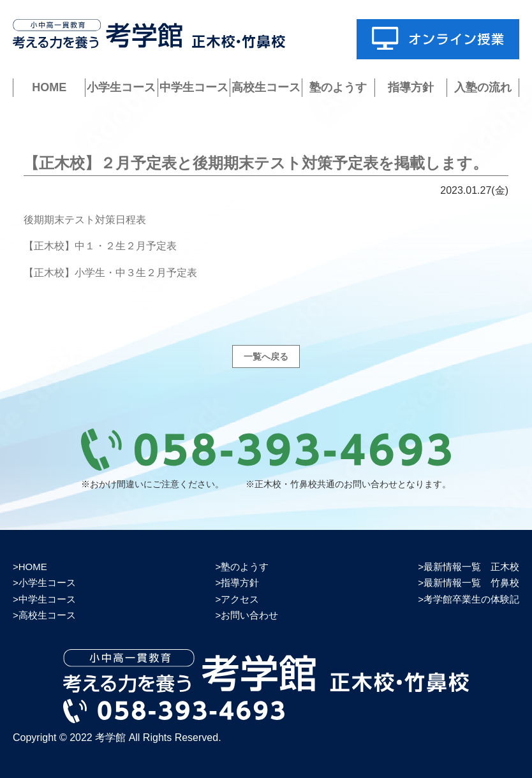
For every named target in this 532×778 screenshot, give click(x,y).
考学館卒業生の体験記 (471, 599)
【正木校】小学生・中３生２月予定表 (110, 273)
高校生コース (266, 87)
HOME (49, 87)
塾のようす (338, 87)
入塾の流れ (483, 87)
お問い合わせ (249, 615)
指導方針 (411, 87)
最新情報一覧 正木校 (471, 567)
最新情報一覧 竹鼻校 (471, 583)
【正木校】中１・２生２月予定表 (100, 246)
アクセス (240, 599)
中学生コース (194, 87)
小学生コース (121, 87)
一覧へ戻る (266, 356)
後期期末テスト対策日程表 (85, 220)
